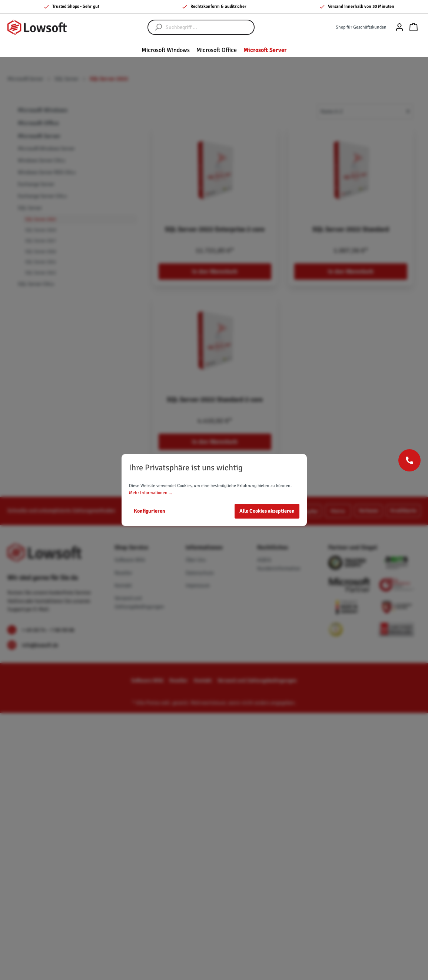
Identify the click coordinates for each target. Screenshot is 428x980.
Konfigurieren (150, 511)
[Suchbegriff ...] (208, 27)
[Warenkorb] (414, 27)
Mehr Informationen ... (150, 493)
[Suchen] (155, 27)
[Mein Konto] (399, 27)
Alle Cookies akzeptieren (267, 511)
